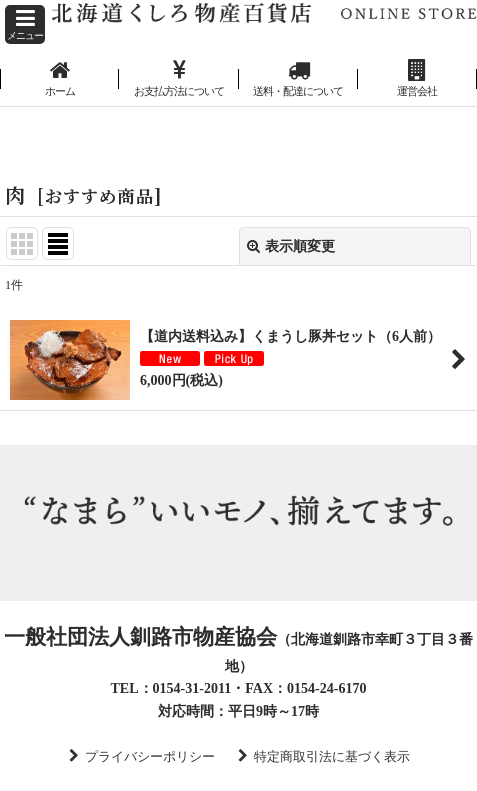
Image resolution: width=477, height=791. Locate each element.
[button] (25, 24)
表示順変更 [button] (291, 246)
